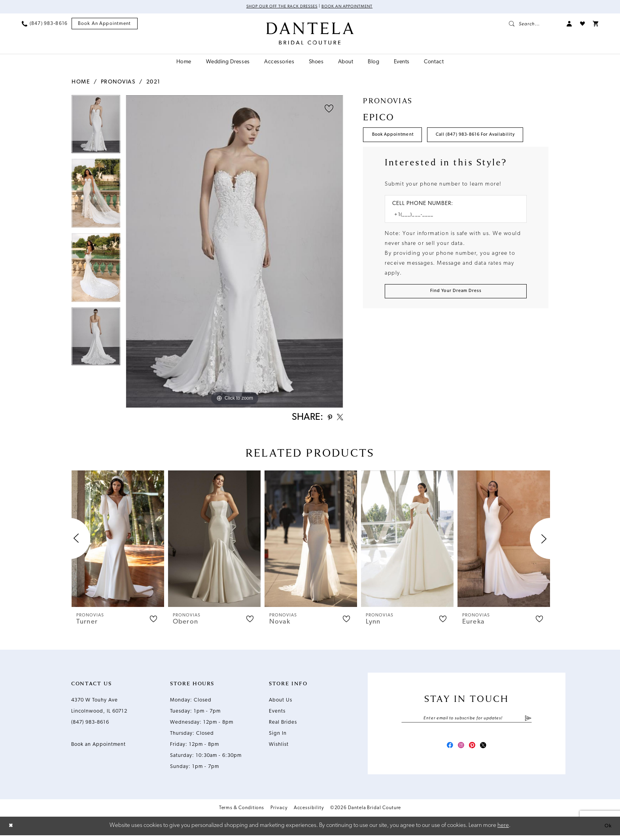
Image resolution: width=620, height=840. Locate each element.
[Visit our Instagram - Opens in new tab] (459, 750)
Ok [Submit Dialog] (607, 830)
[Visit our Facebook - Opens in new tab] (445, 750)
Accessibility (309, 813)
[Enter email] (467, 721)
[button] (569, 25)
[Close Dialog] (12, 831)
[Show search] (534, 25)
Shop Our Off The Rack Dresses (277, 7)
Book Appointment (398, 137)
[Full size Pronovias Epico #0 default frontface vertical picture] (234, 252)
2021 (153, 83)
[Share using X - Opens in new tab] (338, 419)
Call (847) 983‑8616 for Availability (422, 160)
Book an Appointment (353, 7)
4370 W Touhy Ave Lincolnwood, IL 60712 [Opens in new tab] (99, 708)
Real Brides (283, 725)
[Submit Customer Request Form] (456, 321)
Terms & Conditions (242, 813)
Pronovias (118, 83)
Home (81, 83)
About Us (281, 703)
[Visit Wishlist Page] (582, 25)
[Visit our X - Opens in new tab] (488, 750)
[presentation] (118, 541)
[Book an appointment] (105, 25)
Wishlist (279, 747)
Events (277, 714)
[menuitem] (45, 25)
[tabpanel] (96, 127)
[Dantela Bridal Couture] (310, 34)
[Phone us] (45, 25)
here (503, 830)
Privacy (279, 813)
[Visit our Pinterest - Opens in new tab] (474, 750)
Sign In (278, 736)
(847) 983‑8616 (90, 725)
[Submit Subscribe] (528, 721)
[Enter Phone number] (452, 243)
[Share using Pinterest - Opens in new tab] (326, 419)
